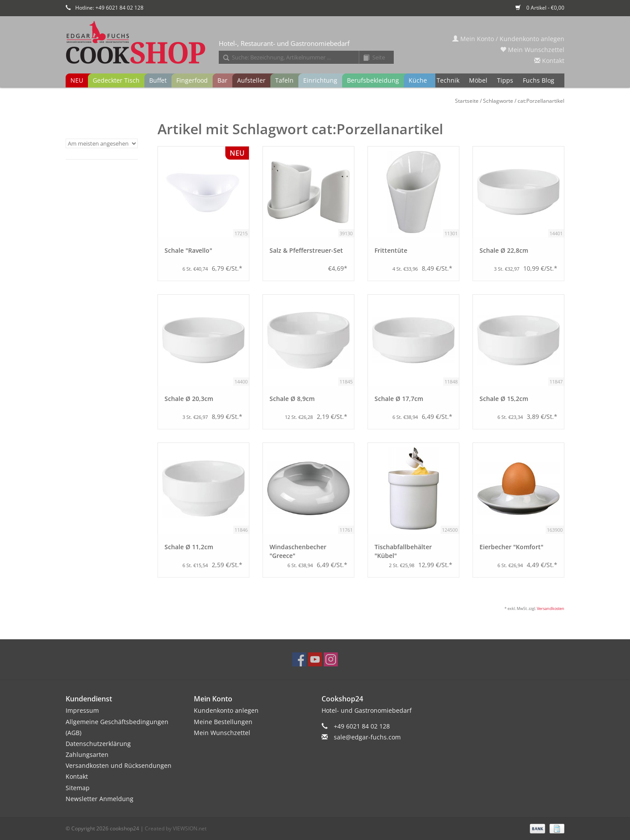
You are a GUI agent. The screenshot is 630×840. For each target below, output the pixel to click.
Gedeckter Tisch (116, 80)
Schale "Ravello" (188, 250)
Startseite (467, 101)
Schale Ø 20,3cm (189, 399)
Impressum (82, 710)
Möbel (478, 80)
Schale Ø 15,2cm (504, 399)
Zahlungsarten (87, 755)
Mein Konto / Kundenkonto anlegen (508, 39)
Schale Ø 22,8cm (504, 250)
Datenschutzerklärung (98, 744)
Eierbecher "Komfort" (511, 547)
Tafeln (284, 80)
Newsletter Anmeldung (100, 799)
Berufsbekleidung (373, 80)
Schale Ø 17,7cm (399, 399)
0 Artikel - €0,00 (540, 8)
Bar (222, 80)
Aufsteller (251, 80)
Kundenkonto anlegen (226, 710)
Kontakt (549, 61)
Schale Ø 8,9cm (292, 399)
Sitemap (78, 788)
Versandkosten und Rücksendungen (119, 765)
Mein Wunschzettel (532, 50)
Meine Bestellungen (223, 722)
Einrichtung (320, 80)
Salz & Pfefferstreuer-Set (306, 250)
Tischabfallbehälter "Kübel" (403, 551)
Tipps (505, 80)
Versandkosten (551, 608)
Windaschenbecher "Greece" (298, 551)
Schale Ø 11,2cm (189, 547)
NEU (77, 80)
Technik (448, 80)
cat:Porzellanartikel (541, 101)
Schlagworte (498, 101)
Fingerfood (192, 80)
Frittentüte (391, 250)
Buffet (158, 80)
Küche (418, 80)
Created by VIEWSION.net (176, 828)
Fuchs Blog (539, 80)
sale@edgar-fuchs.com (367, 737)
